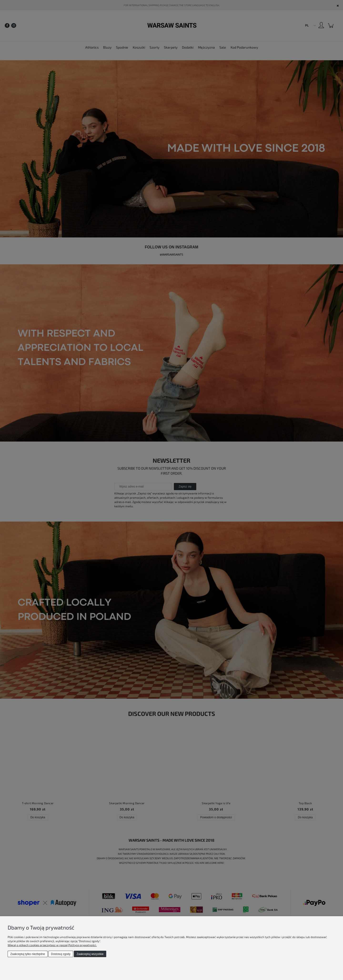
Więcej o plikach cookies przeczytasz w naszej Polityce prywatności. (52, 945)
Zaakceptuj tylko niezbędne (28, 954)
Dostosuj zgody (61, 954)
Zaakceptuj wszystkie (90, 954)
